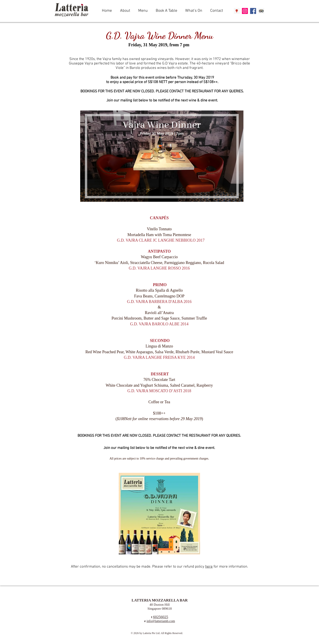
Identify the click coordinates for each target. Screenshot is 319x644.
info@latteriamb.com (161, 621)
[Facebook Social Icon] (253, 11)
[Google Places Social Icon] (237, 11)
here (209, 567)
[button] (144, 11)
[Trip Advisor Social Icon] (261, 11)
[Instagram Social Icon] (245, 11)
